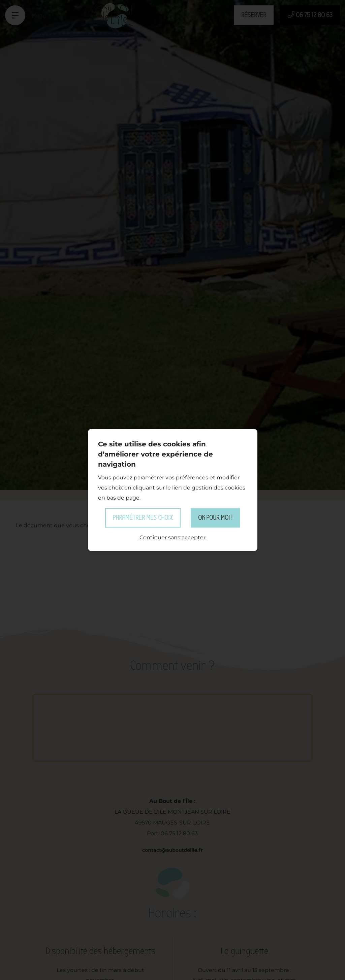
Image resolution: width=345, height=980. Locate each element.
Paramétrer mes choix (143, 518)
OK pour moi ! (215, 518)
